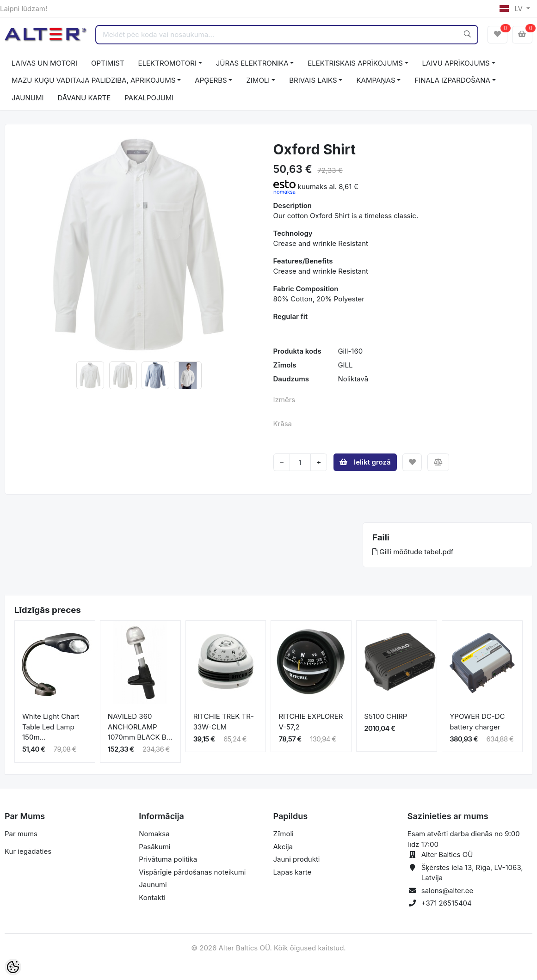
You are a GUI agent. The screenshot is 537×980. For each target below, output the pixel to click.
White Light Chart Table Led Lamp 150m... (51, 727)
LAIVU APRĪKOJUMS (456, 63)
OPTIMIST (108, 63)
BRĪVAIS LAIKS (313, 80)
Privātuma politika (168, 859)
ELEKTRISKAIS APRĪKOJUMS (355, 63)
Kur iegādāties (28, 851)
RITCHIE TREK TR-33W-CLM (224, 722)
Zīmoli (284, 834)
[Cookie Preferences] (13, 967)
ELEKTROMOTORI (167, 63)
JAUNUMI (28, 98)
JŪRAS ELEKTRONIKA (252, 63)
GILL (345, 365)
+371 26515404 (447, 903)
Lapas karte (293, 872)
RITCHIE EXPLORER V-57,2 (311, 722)
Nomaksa (154, 834)
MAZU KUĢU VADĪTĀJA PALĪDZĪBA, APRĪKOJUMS (94, 80)
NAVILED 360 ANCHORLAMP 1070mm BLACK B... (140, 727)
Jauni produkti (297, 859)
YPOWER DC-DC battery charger (477, 722)
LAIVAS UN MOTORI (44, 63)
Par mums (21, 834)
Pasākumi (154, 847)
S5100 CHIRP (386, 716)
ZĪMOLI (258, 80)
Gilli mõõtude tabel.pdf (413, 552)
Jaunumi (153, 885)
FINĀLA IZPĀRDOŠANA (452, 80)
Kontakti (152, 897)
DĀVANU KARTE (84, 98)
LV (512, 9)
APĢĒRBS (211, 80)
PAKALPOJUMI (149, 98)
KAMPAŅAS (376, 80)
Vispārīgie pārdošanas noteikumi (192, 872)
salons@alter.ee (447, 891)
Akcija (283, 847)
